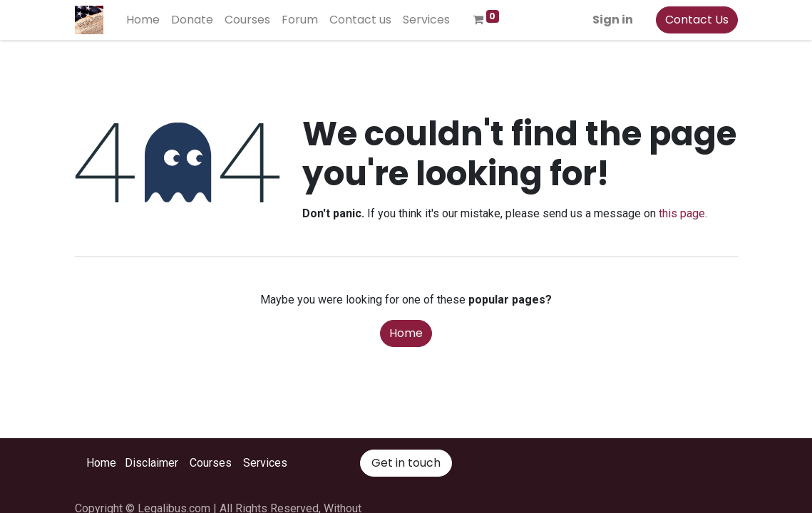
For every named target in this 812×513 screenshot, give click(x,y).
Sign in (613, 20)
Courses (211, 463)
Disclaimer (151, 463)
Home (406, 333)
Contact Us (697, 20)
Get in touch (406, 463)
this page (682, 213)
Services (265, 463)
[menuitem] (143, 20)
